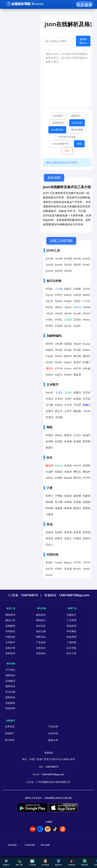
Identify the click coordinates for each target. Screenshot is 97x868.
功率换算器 (71, 502)
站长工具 (71, 653)
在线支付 (41, 648)
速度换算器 (61, 508)
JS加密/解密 (80, 289)
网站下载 (19, 863)
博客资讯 (85, 862)
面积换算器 (80, 496)
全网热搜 (71, 862)
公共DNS (79, 435)
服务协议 (10, 686)
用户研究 (10, 740)
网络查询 (10, 615)
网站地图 (45, 845)
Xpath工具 (80, 326)
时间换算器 (52, 508)
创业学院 (53, 733)
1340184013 (52, 767)
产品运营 (53, 726)
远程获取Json (83, 41)
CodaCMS (30, 845)
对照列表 (10, 637)
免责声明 (10, 708)
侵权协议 (10, 675)
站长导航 (71, 648)
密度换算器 (89, 508)
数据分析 (53, 740)
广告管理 (71, 620)
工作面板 (32, 862)
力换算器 (51, 514)
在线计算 (10, 648)
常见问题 (10, 692)
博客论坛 (41, 637)
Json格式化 (52, 258)
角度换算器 (71, 508)
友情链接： (13, 845)
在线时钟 (60, 532)
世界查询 (10, 653)
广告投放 (41, 642)
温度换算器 (89, 502)
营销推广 (10, 733)
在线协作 (41, 653)
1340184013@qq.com (53, 774)
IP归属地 (71, 631)
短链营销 (71, 637)
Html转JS (70, 307)
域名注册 (41, 631)
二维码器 (71, 642)
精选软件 (59, 862)
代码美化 (10, 631)
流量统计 (71, 615)
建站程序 (41, 615)
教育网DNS (89, 441)
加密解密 (10, 626)
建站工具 (10, 620)
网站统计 (41, 620)
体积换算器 (52, 502)
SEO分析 (41, 626)
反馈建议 (10, 681)
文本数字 (10, 642)
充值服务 (10, 703)
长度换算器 (80, 502)
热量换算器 (89, 496)
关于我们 (10, 670)
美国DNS (51, 447)
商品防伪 (71, 626)
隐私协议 (10, 697)
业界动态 (10, 726)
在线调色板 (71, 472)
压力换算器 (61, 502)
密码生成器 (89, 356)
